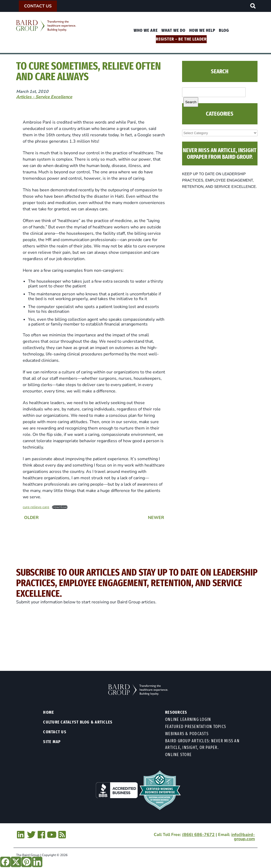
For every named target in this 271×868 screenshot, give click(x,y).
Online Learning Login (188, 719)
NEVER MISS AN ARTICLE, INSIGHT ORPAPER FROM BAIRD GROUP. (220, 153)
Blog (224, 30)
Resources (176, 712)
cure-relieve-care (36, 507)
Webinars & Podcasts (187, 734)
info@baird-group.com (243, 837)
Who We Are (146, 30)
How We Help (202, 30)
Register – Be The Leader (181, 39)
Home (49, 712)
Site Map (52, 742)
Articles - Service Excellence (44, 97)
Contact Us (38, 6)
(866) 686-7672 (198, 835)
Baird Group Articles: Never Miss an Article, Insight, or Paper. (202, 744)
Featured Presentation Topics (196, 727)
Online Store (178, 755)
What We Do (173, 30)
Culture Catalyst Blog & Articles (78, 722)
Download (60, 507)
